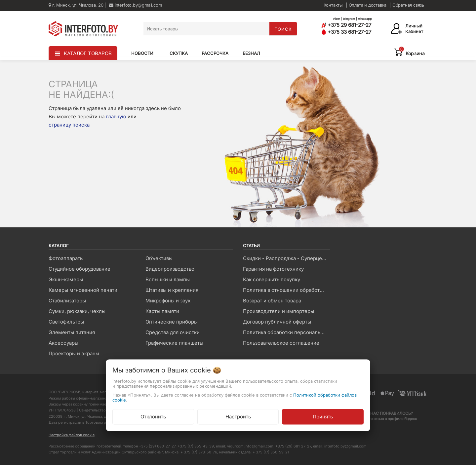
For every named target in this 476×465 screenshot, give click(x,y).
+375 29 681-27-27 (346, 25)
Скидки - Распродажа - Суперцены (286, 258)
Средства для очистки (173, 332)
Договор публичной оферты (277, 322)
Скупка (179, 53)
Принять (323, 416)
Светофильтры (66, 322)
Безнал (251, 53)
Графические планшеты (174, 343)
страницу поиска (69, 125)
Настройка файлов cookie (72, 435)
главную (116, 116)
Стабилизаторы (67, 301)
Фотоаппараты (66, 258)
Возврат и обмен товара (272, 301)
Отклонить (153, 416)
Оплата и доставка (368, 5)
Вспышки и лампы (168, 279)
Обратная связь (408, 5)
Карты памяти (162, 311)
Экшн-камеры (66, 279)
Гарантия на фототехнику (273, 269)
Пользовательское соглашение (281, 343)
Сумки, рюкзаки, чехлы (77, 311)
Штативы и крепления (172, 290)
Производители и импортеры (278, 311)
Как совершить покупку (272, 279)
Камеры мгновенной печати (83, 290)
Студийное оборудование (79, 269)
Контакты (333, 5)
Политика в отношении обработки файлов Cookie (286, 290)
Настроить (238, 416)
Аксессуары (63, 343)
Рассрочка (215, 53)
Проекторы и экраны (74, 353)
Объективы (159, 258)
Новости (142, 53)
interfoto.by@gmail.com (135, 5)
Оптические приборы (172, 322)
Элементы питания (72, 332)
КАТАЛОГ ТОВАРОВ (88, 53)
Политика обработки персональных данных (286, 332)
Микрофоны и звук (168, 301)
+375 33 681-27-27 (346, 32)
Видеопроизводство (170, 269)
